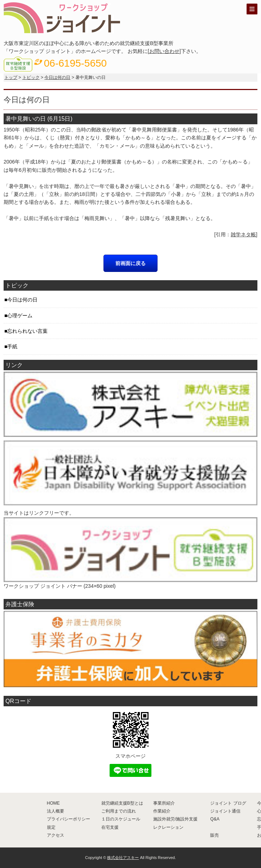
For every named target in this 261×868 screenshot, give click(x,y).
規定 (51, 827)
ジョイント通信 (225, 811)
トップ (11, 77)
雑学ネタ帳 (243, 234)
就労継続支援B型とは (122, 803)
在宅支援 (110, 827)
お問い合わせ (164, 51)
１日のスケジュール (121, 819)
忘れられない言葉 (27, 331)
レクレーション (168, 827)
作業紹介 (162, 811)
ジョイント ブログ (228, 803)
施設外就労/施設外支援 (175, 819)
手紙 (12, 346)
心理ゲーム (20, 316)
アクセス (56, 835)
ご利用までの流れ (119, 811)
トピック (31, 77)
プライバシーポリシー (68, 819)
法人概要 (56, 811)
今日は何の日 (57, 77)
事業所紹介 (164, 803)
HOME (53, 803)
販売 (214, 835)
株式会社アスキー (123, 858)
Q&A (215, 819)
